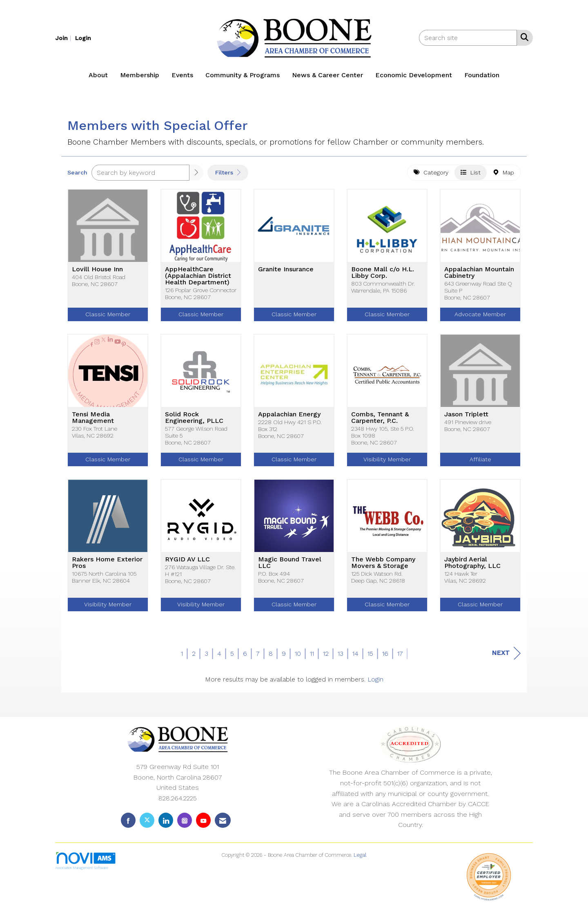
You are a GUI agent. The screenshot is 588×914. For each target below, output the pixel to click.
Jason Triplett (466, 418)
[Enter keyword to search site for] (468, 38)
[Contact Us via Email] (223, 823)
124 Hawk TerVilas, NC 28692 (465, 580)
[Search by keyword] (140, 176)
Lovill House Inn (97, 273)
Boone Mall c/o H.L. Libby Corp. (383, 276)
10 (298, 657)
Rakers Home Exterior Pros (107, 566)
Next (506, 656)
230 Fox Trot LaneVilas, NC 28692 (95, 435)
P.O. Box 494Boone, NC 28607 (281, 580)
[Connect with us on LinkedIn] (166, 823)
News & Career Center (327, 75)
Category (431, 176)
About (98, 75)
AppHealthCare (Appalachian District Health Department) (198, 279)
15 (370, 657)
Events (182, 75)
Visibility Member (387, 463)
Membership (140, 75)
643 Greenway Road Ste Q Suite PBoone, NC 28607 (478, 294)
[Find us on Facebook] (128, 823)
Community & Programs (243, 75)
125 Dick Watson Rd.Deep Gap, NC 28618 (378, 580)
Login (375, 683)
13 (341, 657)
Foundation (482, 75)
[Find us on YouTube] (203, 823)
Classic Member (108, 317)
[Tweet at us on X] (147, 823)
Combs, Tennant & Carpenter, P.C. (380, 421)
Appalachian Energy (289, 418)
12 (326, 657)
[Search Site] (523, 37)
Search (77, 176)
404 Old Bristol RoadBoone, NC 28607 (99, 284)
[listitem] (64, 38)
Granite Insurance (286, 273)
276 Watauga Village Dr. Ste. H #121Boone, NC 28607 (200, 578)
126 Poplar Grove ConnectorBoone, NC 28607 (201, 297)
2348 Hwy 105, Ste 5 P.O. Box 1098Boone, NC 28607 (383, 439)
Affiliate (480, 463)
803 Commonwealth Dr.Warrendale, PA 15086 (383, 290)
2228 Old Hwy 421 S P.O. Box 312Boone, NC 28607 (290, 432)
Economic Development (414, 75)
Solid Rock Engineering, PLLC (194, 421)
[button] (196, 176)
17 (400, 657)
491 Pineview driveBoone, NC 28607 (468, 429)
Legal (360, 858)
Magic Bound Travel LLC (290, 566)
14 (355, 657)
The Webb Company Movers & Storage (383, 566)
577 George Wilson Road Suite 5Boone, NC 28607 (196, 439)
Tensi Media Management (93, 421)
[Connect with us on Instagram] (185, 823)
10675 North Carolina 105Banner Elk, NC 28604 (104, 580)
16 (385, 657)
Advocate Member (480, 317)
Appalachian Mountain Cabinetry (479, 276)
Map (503, 176)
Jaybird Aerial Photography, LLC (472, 566)
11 (312, 657)
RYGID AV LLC (187, 563)
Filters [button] (228, 176)
